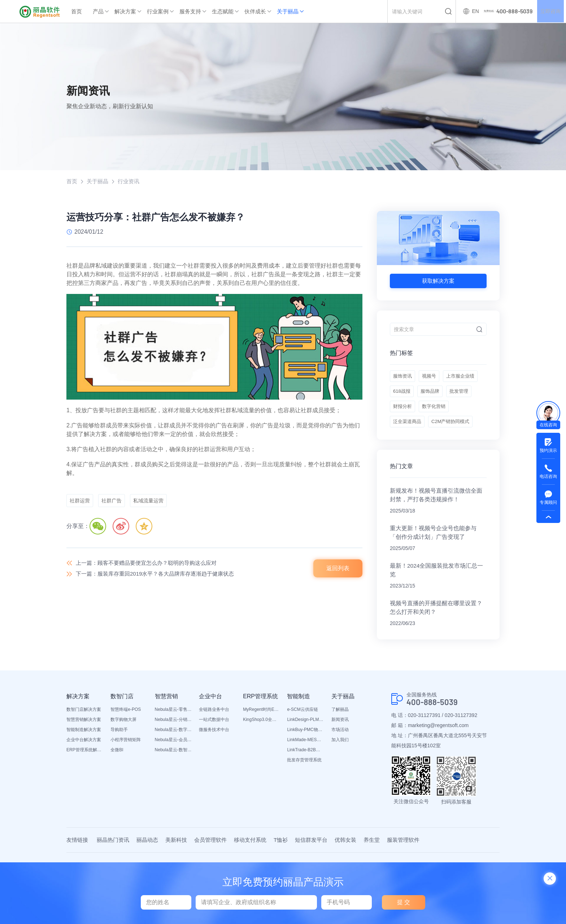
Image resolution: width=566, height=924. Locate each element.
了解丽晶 (340, 744)
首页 (77, 11)
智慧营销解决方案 (84, 754)
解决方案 (125, 11)
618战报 (444, 397)
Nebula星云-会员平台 (173, 774)
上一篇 (151, 564)
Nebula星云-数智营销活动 (173, 784)
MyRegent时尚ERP (261, 744)
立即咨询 (549, 12)
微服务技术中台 (214, 764)
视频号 (432, 379)
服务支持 (190, 11)
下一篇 (160, 576)
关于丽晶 (288, 11)
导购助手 (119, 764)
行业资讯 (131, 182)
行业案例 (158, 11)
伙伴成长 (255, 11)
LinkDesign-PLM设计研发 (305, 754)
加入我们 (340, 774)
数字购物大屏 (123, 754)
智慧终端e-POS (126, 744)
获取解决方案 (438, 281)
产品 (98, 11)
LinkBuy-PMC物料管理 (305, 764)
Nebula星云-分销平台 (173, 754)
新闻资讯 (340, 754)
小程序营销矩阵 (126, 774)
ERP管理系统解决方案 (85, 784)
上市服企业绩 (408, 397)
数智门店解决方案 (84, 744)
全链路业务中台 (214, 744)
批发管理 (435, 415)
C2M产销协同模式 (414, 451)
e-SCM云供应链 (302, 744)
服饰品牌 (403, 415)
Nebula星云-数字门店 (173, 764)
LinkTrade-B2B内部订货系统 (305, 784)
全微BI (117, 784)
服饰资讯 (403, 379)
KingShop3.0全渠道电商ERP (261, 754)
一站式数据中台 (214, 754)
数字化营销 (406, 433)
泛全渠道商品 (445, 433)
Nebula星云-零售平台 (173, 744)
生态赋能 (223, 11)
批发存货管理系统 (304, 794)
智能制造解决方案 (84, 764)
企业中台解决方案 (84, 774)
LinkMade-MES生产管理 (305, 774)
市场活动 (340, 764)
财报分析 (467, 415)
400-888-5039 (434, 736)
